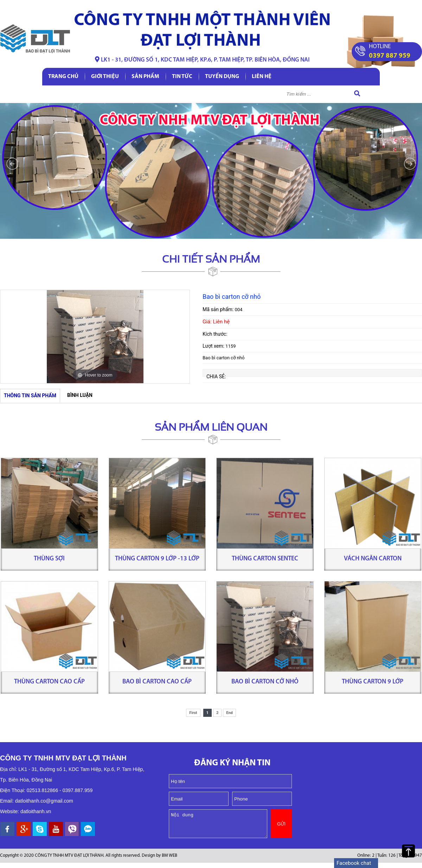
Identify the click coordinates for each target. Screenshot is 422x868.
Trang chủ (63, 77)
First (193, 713)
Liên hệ (262, 77)
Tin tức (182, 77)
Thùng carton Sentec (265, 559)
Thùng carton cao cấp (49, 682)
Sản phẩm (145, 77)
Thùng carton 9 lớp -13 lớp (157, 559)
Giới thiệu (105, 77)
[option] (95, 337)
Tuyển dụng (222, 77)
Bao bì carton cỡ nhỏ (265, 682)
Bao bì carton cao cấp (157, 682)
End (229, 713)
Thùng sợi (49, 559)
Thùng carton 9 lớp (373, 682)
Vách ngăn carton (373, 559)
